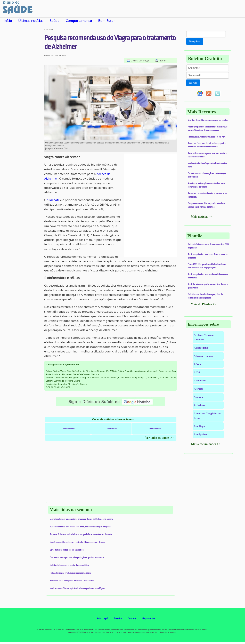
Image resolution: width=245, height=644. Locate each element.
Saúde (55, 21)
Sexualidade (112, 429)
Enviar (193, 83)
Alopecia (199, 397)
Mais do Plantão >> (203, 304)
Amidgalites (200, 434)
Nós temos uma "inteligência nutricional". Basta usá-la (72, 581)
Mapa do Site (149, 618)
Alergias (198, 389)
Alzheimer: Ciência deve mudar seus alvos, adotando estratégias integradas (81, 527)
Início (8, 21)
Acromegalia (201, 348)
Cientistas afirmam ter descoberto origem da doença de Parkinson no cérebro (81, 519)
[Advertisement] (22, 80)
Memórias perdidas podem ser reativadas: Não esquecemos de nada (77, 542)
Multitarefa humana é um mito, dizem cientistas (69, 565)
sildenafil (53, 200)
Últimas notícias (31, 21)
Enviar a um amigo (140, 61)
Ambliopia (200, 426)
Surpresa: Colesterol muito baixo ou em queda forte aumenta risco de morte (81, 534)
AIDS (197, 372)
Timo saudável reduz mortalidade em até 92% (207, 137)
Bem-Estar (106, 21)
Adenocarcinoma (203, 356)
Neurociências (155, 429)
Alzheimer (200, 405)
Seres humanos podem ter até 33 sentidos (67, 550)
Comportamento (79, 21)
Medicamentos (69, 429)
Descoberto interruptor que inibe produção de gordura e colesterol (77, 557)
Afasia (197, 364)
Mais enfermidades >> (206, 444)
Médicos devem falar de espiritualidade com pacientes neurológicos (77, 588)
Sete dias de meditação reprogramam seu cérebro (208, 120)
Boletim (118, 618)
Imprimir (163, 61)
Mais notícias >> (202, 217)
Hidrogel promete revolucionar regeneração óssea (70, 573)
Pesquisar (195, 41)
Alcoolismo (200, 380)
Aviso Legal (102, 618)
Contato (132, 618)
